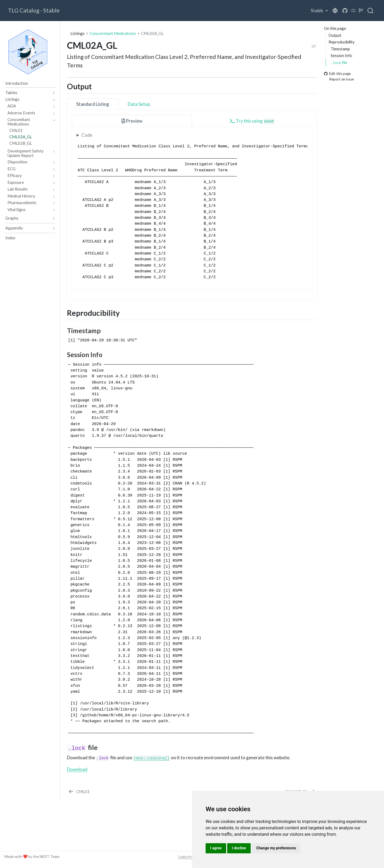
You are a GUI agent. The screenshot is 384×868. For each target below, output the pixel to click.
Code (87, 135)
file (339, 62)
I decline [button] (239, 848)
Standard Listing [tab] (93, 104)
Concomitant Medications (113, 33)
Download (77, 769)
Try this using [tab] (252, 121)
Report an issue (339, 79)
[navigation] (28, 93)
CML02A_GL (152, 33)
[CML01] (79, 792)
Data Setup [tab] (139, 104)
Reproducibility (342, 42)
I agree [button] (216, 848)
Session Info (341, 55)
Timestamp (340, 49)
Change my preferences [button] (276, 848)
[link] (319, 11)
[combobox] (371, 11)
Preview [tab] (132, 121)
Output (335, 35)
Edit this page (337, 74)
